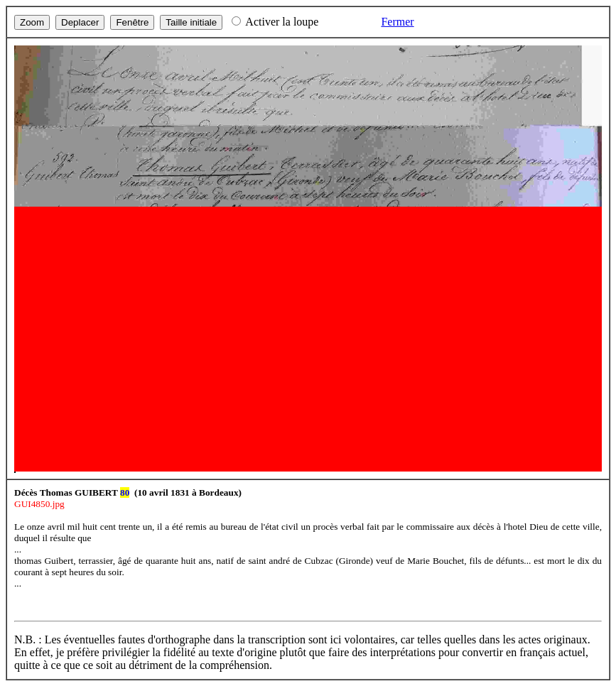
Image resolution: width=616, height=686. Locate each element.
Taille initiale (191, 22)
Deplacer (80, 22)
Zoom (32, 22)
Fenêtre (132, 22)
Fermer (397, 22)
